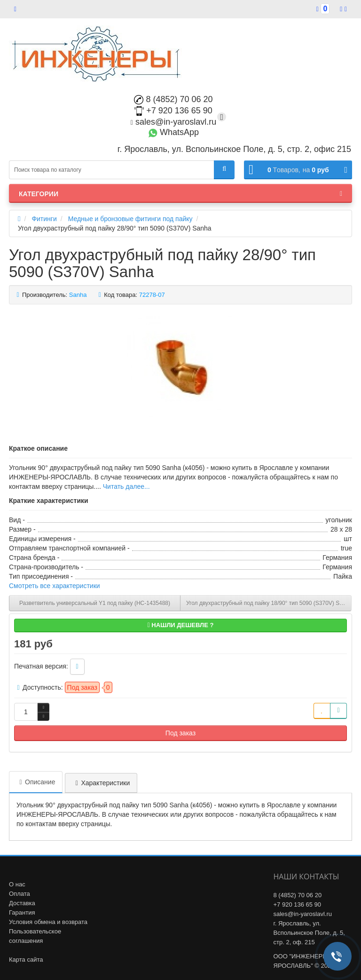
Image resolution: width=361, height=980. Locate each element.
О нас (17, 884)
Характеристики (101, 783)
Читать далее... (126, 486)
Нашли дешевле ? (181, 625)
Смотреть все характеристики (55, 586)
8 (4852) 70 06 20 (173, 99)
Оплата (20, 894)
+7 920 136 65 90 (173, 111)
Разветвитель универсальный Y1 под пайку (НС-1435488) (95, 603)
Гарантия (22, 912)
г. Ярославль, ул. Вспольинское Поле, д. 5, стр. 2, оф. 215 (309, 933)
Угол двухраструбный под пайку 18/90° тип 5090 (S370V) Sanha (269, 603)
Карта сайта (26, 960)
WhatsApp (173, 132)
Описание (36, 782)
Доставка (22, 903)
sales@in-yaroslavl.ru (173, 122)
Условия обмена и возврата (48, 922)
